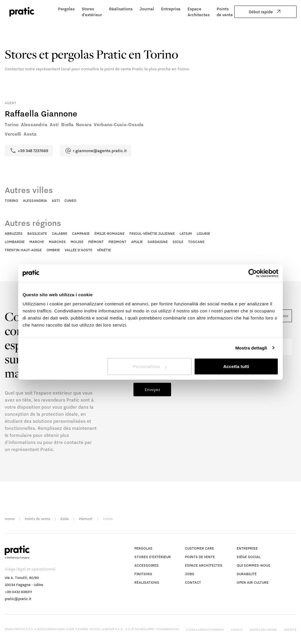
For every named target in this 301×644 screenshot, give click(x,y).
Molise (77, 242)
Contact (193, 582)
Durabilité (247, 574)
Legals (237, 630)
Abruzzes (14, 233)
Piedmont (117, 242)
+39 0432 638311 (18, 592)
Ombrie (53, 250)
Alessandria (35, 200)
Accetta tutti (236, 366)
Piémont (96, 242)
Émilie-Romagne (109, 233)
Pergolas (66, 9)
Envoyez (152, 390)
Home (10, 519)
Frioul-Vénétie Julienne (152, 233)
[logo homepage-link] (22, 12)
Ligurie (203, 233)
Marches (57, 242)
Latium (186, 233)
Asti (56, 200)
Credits (290, 630)
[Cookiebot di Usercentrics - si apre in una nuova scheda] (253, 273)
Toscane (196, 242)
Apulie (137, 242)
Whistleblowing (263, 630)
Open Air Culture (253, 582)
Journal (147, 9)
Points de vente (37, 519)
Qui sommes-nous (254, 565)
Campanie (81, 233)
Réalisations (121, 9)
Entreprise (171, 9)
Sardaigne (158, 242)
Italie (65, 519)
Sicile (178, 242)
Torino (11, 200)
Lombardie (15, 242)
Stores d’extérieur (153, 557)
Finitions (143, 574)
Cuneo (70, 200)
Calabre (60, 233)
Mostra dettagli (251, 348)
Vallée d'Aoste (78, 250)
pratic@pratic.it (18, 599)
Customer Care (199, 548)
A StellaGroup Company (205, 630)
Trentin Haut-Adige (23, 250)
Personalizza (150, 366)
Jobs (190, 574)
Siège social (249, 557)
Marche (37, 242)
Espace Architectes (204, 565)
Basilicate (37, 233)
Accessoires (147, 565)
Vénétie (104, 250)
